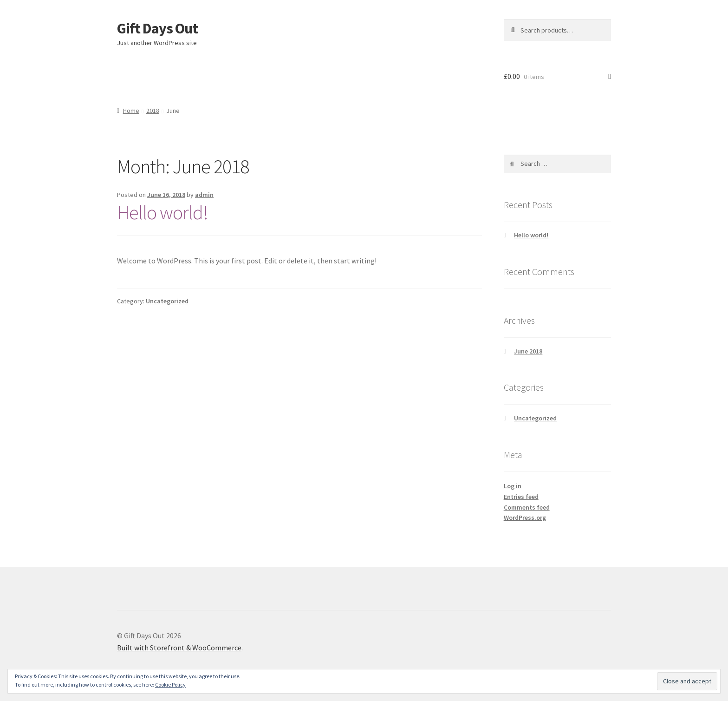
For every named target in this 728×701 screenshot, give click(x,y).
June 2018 (528, 351)
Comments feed (527, 507)
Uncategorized (167, 301)
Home (131, 111)
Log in (513, 486)
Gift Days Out (157, 28)
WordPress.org (525, 518)
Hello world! (162, 212)
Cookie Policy (170, 685)
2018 (153, 111)
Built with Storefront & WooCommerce (179, 648)
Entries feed (521, 497)
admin (204, 195)
